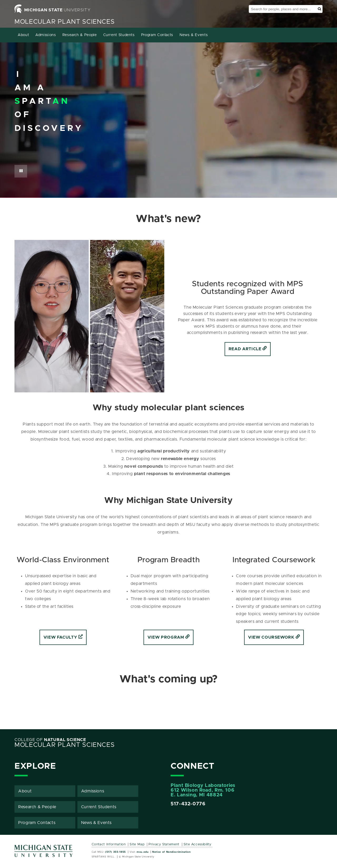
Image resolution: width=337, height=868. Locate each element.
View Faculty (63, 637)
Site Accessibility (198, 844)
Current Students (119, 35)
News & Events (194, 35)
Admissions (46, 35)
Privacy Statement (164, 844)
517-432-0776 (188, 804)
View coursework (274, 637)
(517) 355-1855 (115, 852)
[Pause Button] (21, 171)
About (23, 35)
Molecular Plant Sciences (65, 22)
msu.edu (143, 852)
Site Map (137, 844)
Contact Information (109, 844)
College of (50, 740)
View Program (168, 637)
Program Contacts (157, 35)
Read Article (248, 349)
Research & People (80, 35)
